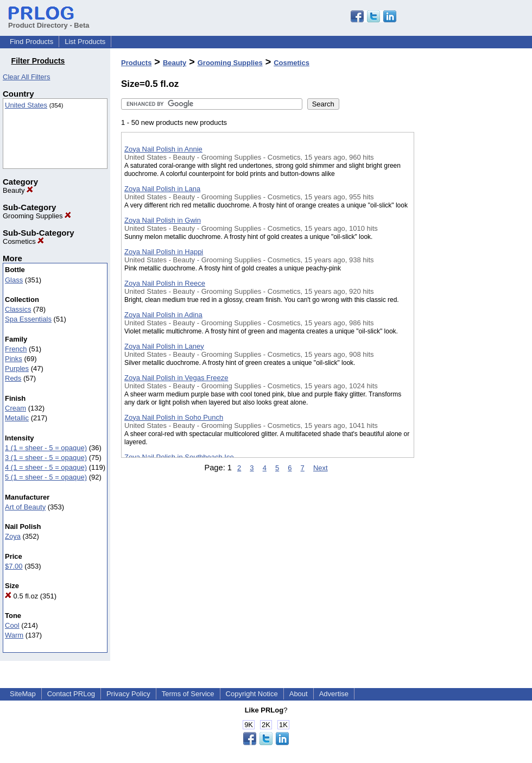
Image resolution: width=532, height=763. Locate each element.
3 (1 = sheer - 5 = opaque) (46, 458)
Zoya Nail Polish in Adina (163, 315)
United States (26, 105)
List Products (85, 42)
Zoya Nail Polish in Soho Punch (174, 417)
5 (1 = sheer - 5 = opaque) (46, 477)
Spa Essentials (28, 319)
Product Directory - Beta (49, 21)
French (16, 349)
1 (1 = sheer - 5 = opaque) (46, 448)
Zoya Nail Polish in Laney (164, 346)
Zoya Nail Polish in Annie (163, 149)
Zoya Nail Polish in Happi (164, 252)
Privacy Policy (128, 694)
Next (321, 468)
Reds (13, 378)
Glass (14, 280)
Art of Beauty (25, 507)
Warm (14, 635)
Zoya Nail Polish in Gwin (163, 220)
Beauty (18, 190)
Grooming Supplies (37, 216)
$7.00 (14, 566)
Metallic (17, 418)
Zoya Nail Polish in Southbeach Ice (179, 457)
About (299, 694)
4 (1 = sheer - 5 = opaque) (46, 467)
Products (136, 63)
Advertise (334, 694)
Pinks (14, 359)
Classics (18, 309)
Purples (17, 368)
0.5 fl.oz (21, 596)
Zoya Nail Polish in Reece (165, 283)
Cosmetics (23, 241)
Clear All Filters (26, 77)
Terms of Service (188, 694)
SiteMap (23, 694)
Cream (15, 408)
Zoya (13, 536)
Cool (12, 625)
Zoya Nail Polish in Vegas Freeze (176, 378)
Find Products (31, 42)
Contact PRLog (71, 694)
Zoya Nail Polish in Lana (162, 189)
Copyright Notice (252, 694)
